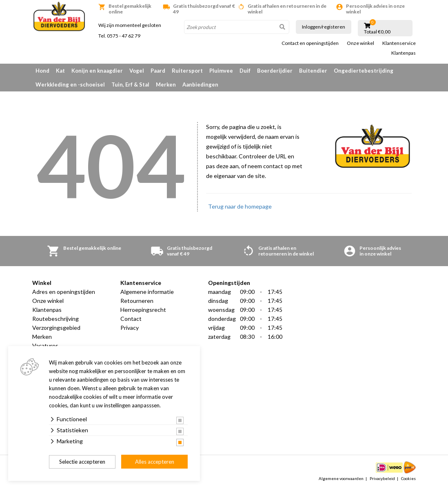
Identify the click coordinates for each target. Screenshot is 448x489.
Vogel (137, 71)
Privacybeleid (382, 478)
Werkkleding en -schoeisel (70, 84)
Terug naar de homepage (240, 206)
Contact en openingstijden (310, 43)
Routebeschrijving (55, 319)
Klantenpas (404, 53)
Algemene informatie (147, 292)
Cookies (408, 478)
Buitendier (313, 71)
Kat (60, 71)
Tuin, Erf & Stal (130, 84)
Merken (166, 84)
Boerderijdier (275, 71)
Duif (245, 71)
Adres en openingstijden (64, 292)
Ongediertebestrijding (364, 71)
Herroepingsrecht (143, 310)
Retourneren (137, 301)
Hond (42, 71)
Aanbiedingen (200, 84)
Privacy (130, 328)
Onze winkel (360, 43)
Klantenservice (399, 43)
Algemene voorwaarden (341, 478)
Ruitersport (187, 71)
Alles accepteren (155, 462)
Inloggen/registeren (324, 27)
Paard (158, 71)
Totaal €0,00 (377, 32)
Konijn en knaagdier (97, 71)
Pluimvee (221, 71)
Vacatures (45, 346)
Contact (131, 319)
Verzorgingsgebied (56, 328)
